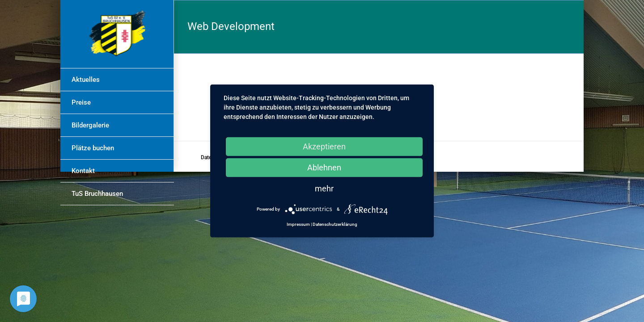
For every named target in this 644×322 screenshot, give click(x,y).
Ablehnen (324, 167)
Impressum (298, 224)
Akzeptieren (324, 146)
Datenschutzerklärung (335, 224)
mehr (324, 189)
